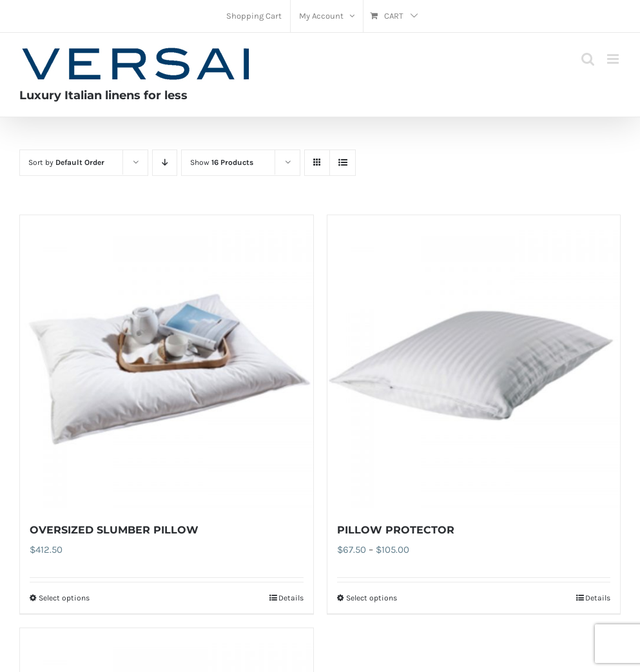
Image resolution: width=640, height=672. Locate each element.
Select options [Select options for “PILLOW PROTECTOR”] (372, 598)
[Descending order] (165, 163)
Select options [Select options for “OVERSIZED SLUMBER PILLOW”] (64, 598)
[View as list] (343, 163)
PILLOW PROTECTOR (396, 530)
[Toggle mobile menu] (614, 59)
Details (291, 598)
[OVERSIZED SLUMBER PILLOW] (167, 362)
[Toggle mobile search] (588, 59)
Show (222, 162)
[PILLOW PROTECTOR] (474, 362)
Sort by (66, 162)
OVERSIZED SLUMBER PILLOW (114, 530)
